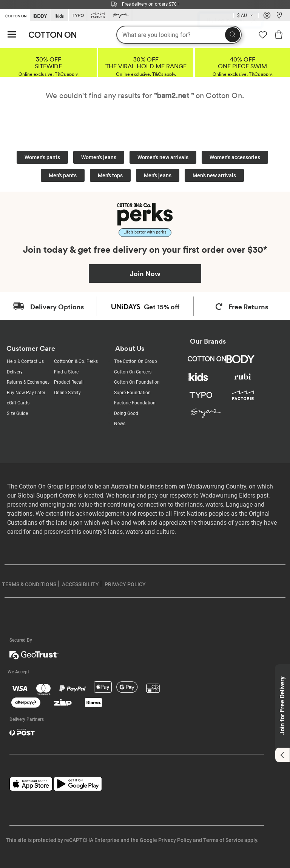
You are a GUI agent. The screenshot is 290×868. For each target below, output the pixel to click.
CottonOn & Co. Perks (76, 361)
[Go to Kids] (60, 15)
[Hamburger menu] (12, 35)
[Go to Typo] (78, 15)
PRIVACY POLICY (125, 584)
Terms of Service (223, 840)
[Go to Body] (40, 15)
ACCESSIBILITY (80, 584)
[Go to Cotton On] (15, 15)
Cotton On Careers (133, 372)
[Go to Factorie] (98, 15)
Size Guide (17, 413)
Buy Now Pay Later (26, 393)
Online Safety (67, 393)
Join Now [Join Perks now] (145, 273)
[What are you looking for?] (179, 35)
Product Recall (69, 382)
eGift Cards (18, 403)
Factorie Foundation (135, 403)
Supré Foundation (132, 393)
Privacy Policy (175, 840)
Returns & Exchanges (28, 382)
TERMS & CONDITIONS (29, 584)
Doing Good (126, 413)
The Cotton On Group (136, 361)
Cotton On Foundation (137, 382)
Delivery (15, 372)
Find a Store (66, 372)
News (120, 424)
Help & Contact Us (25, 361)
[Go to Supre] (120, 15)
